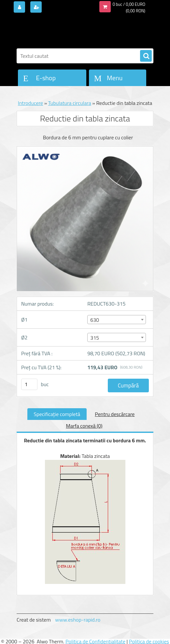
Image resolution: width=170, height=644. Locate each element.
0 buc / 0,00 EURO (129, 4)
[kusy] (29, 384)
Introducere (30, 103)
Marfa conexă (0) (84, 426)
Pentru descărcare (115, 414)
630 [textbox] (95, 320)
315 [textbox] (95, 338)
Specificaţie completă (57, 414)
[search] (146, 56)
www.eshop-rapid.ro (78, 620)
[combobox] (116, 320)
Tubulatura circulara (70, 103)
